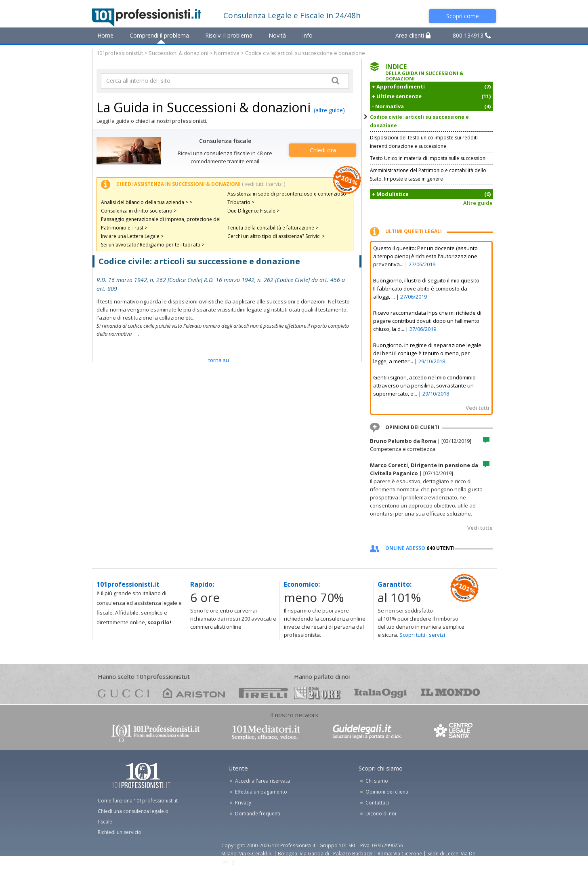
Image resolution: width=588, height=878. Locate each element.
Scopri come (463, 16)
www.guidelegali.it (367, 732)
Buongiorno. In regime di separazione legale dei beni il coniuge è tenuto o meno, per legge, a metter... (427, 353)
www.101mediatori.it (266, 732)
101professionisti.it (120, 53)
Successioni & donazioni (178, 53)
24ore (317, 693)
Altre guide (478, 203)
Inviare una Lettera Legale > (132, 236)
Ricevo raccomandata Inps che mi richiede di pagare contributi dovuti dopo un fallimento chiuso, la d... (427, 321)
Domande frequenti (258, 814)
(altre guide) (329, 110)
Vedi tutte (480, 528)
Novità (277, 35)
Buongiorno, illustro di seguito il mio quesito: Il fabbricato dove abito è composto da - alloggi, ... (427, 288)
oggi (381, 693)
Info (307, 35)
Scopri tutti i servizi (422, 635)
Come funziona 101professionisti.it (138, 801)
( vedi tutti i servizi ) (264, 184)
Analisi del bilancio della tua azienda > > (147, 202)
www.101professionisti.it (155, 732)
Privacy (243, 803)
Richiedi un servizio (120, 832)
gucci (124, 693)
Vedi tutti (478, 408)
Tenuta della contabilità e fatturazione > (273, 228)
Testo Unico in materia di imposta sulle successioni (428, 158)
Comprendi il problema (159, 35)
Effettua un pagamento (261, 792)
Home (105, 35)
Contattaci (377, 803)
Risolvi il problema (229, 35)
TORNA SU (219, 360)
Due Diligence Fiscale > (253, 211)
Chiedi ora (323, 150)
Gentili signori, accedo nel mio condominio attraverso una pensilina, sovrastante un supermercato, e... (424, 385)
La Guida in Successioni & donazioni (204, 107)
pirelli (264, 693)
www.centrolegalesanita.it (454, 732)
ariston (194, 693)
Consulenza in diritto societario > (139, 211)
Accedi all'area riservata (262, 781)
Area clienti (413, 35)
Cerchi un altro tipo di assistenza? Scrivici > (276, 236)
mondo (450, 693)
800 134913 (472, 35)
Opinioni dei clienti (387, 792)
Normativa (227, 53)
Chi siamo (377, 781)
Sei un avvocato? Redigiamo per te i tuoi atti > (153, 245)
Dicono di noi (381, 814)
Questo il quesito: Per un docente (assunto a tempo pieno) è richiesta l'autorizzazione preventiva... (425, 256)
